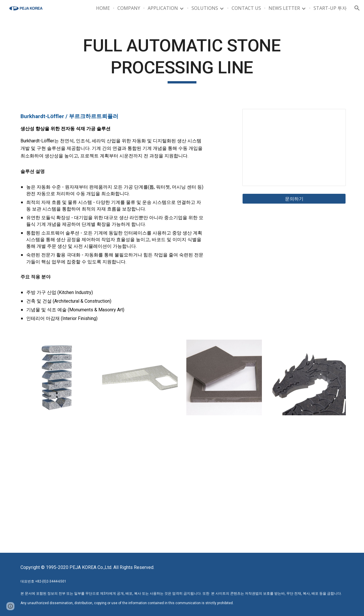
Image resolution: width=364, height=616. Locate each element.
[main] (182, 59)
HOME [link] (103, 8)
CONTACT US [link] (246, 8)
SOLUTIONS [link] (205, 8)
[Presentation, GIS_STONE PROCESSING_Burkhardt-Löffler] (294, 147)
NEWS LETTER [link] (284, 8)
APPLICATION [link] (163, 8)
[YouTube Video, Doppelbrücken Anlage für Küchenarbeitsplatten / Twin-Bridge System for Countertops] (266, 492)
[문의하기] (294, 199)
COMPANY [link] (129, 8)
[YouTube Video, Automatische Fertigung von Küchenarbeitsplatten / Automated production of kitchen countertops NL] (98, 492)
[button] (357, 8)
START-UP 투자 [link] (330, 8)
